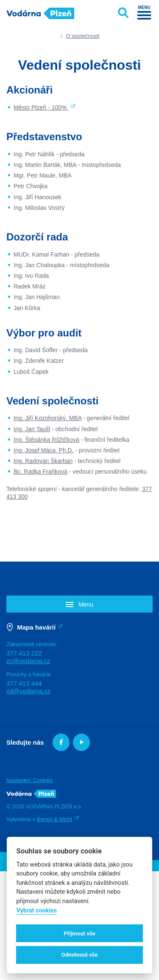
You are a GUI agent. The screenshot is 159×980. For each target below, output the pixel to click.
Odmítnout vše (80, 955)
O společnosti (83, 36)
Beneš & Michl (54, 819)
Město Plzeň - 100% (41, 107)
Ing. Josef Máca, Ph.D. (44, 450)
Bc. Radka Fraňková (40, 472)
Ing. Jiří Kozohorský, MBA (47, 418)
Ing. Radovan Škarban (43, 461)
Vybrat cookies (36, 911)
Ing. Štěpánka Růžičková (46, 440)
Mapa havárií (36, 627)
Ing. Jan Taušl (32, 429)
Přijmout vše (79, 933)
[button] (79, 604)
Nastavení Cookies (29, 780)
